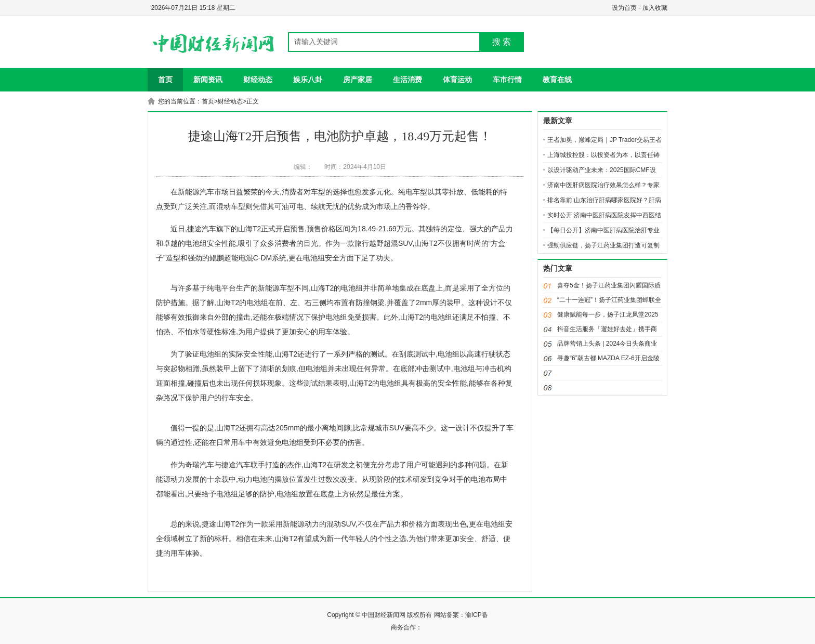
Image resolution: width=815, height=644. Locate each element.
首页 (165, 80)
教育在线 (557, 80)
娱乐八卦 (308, 80)
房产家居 (358, 80)
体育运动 (457, 80)
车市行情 (507, 80)
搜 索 (502, 42)
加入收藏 (655, 8)
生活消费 (407, 80)
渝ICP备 (477, 615)
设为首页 (624, 8)
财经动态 (258, 80)
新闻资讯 (208, 80)
